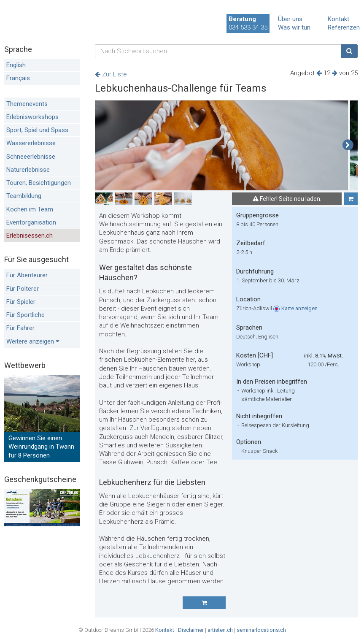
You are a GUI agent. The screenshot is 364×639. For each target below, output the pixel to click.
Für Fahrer (20, 328)
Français (18, 78)
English (16, 65)
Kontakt (338, 19)
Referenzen (344, 27)
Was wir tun (294, 27)
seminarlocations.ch (261, 630)
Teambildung (24, 196)
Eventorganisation (31, 222)
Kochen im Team (30, 209)
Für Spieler (21, 302)
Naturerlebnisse (28, 170)
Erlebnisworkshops (32, 117)
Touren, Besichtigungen (39, 183)
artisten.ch (220, 630)
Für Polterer (23, 289)
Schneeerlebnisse (31, 157)
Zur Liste (111, 74)
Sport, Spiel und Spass (37, 130)
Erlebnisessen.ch (30, 236)
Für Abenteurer (27, 275)
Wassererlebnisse (31, 143)
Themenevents (27, 104)
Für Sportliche (26, 315)
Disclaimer (191, 630)
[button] (348, 145)
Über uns (290, 19)
